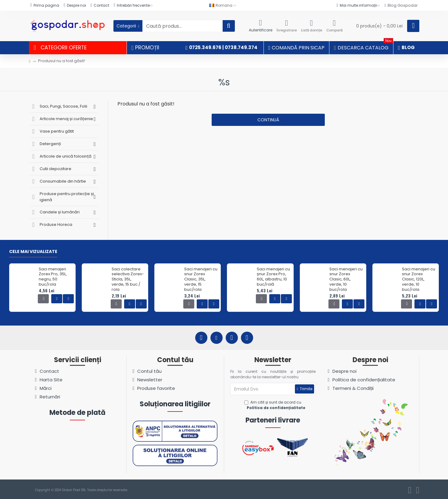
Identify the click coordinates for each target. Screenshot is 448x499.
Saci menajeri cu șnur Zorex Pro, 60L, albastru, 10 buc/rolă (273, 277)
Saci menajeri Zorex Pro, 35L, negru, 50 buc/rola (53, 277)
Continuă (268, 120)
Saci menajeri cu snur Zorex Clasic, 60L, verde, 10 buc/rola (346, 280)
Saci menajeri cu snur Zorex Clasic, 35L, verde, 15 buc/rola (201, 280)
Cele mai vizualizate (33, 252)
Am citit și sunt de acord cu (275, 405)
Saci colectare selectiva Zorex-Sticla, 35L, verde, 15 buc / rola (128, 280)
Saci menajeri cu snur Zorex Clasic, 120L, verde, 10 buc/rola (419, 280)
